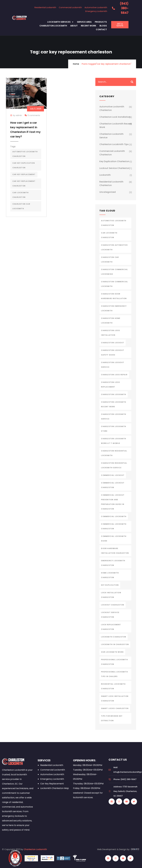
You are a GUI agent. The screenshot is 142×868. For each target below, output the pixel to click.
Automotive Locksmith (96, 7)
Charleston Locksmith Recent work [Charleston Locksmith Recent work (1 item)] (114, 404)
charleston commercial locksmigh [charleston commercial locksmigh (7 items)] (114, 272)
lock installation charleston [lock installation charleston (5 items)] (111, 595)
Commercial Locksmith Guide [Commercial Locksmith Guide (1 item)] (114, 539)
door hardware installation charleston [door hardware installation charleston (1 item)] (115, 551)
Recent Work (89, 26)
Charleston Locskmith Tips (114, 144)
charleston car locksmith (21, 206)
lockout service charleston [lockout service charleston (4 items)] (110, 615)
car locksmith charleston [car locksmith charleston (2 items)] (109, 235)
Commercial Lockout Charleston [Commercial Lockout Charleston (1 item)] (113, 485)
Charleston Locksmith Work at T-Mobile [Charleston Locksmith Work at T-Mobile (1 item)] (114, 441)
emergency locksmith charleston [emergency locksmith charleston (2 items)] (113, 563)
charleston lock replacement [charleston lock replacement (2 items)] (110, 385)
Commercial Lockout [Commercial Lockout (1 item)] (113, 475)
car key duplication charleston (24, 165)
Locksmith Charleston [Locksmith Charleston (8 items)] (114, 637)
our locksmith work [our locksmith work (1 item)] (112, 652)
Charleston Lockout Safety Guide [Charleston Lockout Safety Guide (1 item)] (113, 353)
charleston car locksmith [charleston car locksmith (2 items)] (110, 260)
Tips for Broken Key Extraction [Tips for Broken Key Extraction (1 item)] (112, 718)
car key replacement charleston (24, 183)
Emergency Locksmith (96, 11)
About (74, 26)
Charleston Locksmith (53, 26)
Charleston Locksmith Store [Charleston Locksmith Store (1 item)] (114, 429)
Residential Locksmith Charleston (111, 183)
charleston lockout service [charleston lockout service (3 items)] (113, 365)
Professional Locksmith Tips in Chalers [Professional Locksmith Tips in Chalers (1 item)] (114, 674)
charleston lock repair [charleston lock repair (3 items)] (114, 375)
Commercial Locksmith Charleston (112, 153)
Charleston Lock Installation (115, 117)
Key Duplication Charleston (114, 161)
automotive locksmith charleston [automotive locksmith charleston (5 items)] (114, 223)
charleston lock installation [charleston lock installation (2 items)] (110, 333)
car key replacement (24, 174)
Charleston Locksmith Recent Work (116, 125)
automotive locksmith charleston (25, 154)
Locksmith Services (61, 22)
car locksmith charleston (21, 195)
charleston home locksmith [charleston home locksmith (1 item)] (111, 321)
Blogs (103, 26)
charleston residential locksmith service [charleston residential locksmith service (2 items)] (114, 465)
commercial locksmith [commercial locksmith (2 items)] (114, 516)
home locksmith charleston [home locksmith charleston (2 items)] (110, 575)
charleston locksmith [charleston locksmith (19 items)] (114, 394)
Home (76, 64)
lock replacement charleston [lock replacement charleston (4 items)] (111, 627)
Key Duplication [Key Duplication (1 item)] (110, 585)
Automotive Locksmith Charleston (112, 108)
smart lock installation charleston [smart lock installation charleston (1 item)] (115, 698)
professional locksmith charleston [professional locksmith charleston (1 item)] (114, 662)
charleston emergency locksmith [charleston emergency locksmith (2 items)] (114, 308)
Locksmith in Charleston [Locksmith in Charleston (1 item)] (115, 644)
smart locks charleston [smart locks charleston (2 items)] (115, 708)
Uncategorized (108, 192)
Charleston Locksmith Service (111, 136)
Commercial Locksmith (70, 7)
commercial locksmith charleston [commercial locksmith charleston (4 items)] (114, 526)
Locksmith (105, 175)
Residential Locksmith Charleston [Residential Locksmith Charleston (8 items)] (113, 686)
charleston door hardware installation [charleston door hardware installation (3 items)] (114, 296)
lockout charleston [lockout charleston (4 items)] (113, 605)
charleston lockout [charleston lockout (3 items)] (113, 343)
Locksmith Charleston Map (55, 788)
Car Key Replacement (52, 784)
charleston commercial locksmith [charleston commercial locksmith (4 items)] (114, 284)
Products (101, 22)
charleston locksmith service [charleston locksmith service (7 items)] (114, 417)
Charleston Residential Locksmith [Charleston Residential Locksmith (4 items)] (114, 453)
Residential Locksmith (45, 7)
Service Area (84, 22)
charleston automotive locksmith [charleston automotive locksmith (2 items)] (114, 247)
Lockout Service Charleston (114, 168)
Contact (101, 29)
